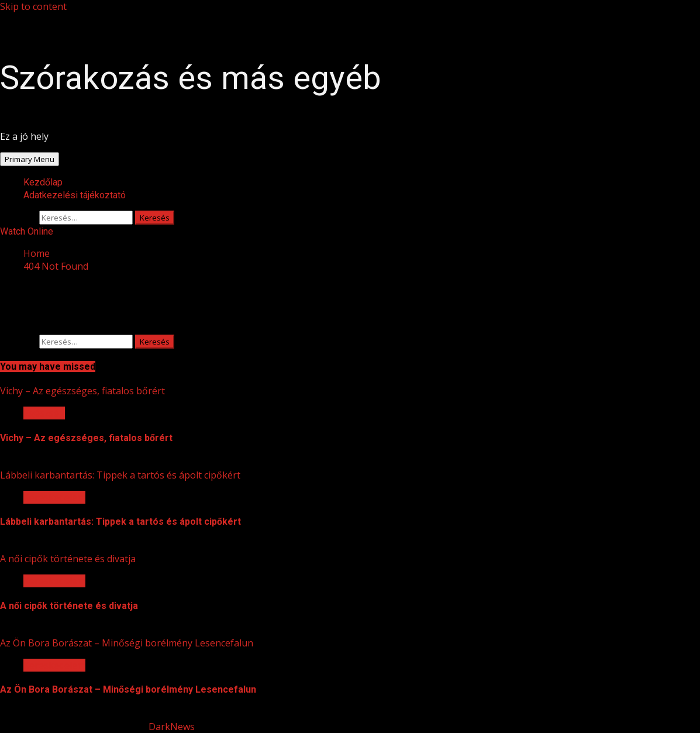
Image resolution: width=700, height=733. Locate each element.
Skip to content (33, 6)
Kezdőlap (43, 182)
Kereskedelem (54, 497)
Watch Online (27, 231)
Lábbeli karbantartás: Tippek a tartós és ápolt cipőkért (120, 475)
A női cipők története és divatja (68, 559)
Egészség (44, 413)
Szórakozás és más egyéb (191, 78)
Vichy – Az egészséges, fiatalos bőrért (82, 391)
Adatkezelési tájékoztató (75, 195)
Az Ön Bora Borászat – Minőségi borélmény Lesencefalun (127, 643)
